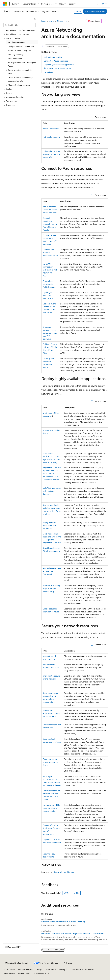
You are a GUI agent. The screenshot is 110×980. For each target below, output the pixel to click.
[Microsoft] (5, 4)
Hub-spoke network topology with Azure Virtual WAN (51, 154)
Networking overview (53, 57)
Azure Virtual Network (65, 872)
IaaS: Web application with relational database (52, 491)
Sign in (104, 4)
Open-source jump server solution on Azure (51, 762)
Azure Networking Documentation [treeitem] (21, 30)
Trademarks (23, 974)
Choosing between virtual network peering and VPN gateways (50, 333)
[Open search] (97, 4)
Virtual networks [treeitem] (15, 58)
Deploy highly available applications (59, 64)
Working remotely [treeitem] (16, 54)
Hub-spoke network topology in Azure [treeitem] (22, 64)
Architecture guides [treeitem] (17, 42)
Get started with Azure (95, 11)
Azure (52, 21)
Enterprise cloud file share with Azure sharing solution (51, 808)
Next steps (48, 72)
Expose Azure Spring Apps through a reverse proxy (52, 588)
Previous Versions (26, 969)
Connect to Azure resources (56, 61)
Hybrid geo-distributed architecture (48, 295)
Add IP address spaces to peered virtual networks (50, 210)
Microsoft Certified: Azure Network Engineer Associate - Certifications (72, 933)
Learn (44, 21)
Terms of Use (9, 974)
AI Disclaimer (9, 969)
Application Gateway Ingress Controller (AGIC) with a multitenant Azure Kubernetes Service (52, 474)
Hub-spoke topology (52, 137)
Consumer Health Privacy (82, 969)
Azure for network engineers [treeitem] (20, 50)
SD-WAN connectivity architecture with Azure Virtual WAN (50, 270)
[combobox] (19, 25)
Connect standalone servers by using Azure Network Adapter (50, 224)
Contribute (51, 969)
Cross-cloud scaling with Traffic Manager (49, 284)
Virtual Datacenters (51, 129)
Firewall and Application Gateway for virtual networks (52, 713)
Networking (62, 21)
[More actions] (105, 21)
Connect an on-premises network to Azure (50, 252)
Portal (78, 11)
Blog (39, 969)
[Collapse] (35, 19)
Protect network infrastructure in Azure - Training (63, 922)
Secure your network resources (57, 68)
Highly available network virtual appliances (49, 525)
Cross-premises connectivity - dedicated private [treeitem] (21, 79)
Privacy (62, 969)
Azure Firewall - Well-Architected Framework (52, 571)
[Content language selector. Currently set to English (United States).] (16, 963)
